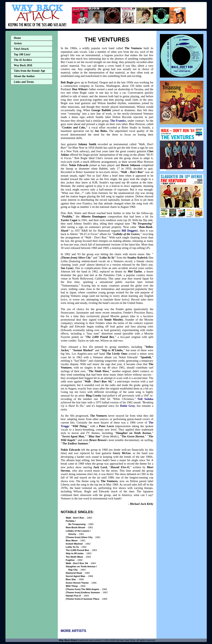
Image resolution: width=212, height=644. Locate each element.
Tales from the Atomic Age (30, 71)
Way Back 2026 (23, 65)
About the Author (24, 76)
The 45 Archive (23, 60)
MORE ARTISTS (74, 631)
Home (17, 38)
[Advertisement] (32, 150)
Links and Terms (24, 82)
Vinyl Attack (21, 49)
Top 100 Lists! (22, 54)
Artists (18, 43)
